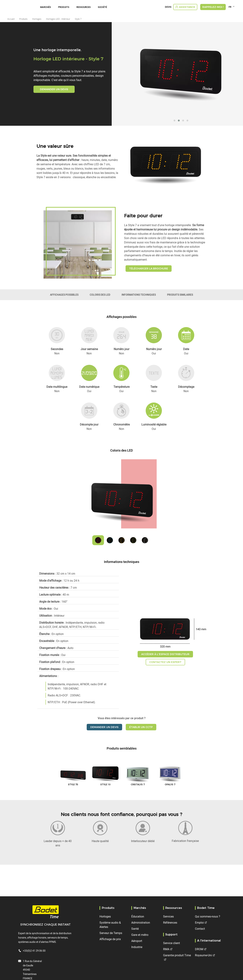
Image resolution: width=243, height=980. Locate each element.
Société (102, 7)
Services (168, 916)
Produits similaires (180, 295)
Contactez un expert (165, 662)
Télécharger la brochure (149, 269)
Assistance (187, 7)
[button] (174, 121)
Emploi (199, 923)
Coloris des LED (100, 295)
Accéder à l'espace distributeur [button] (165, 654)
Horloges (105, 916)
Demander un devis (54, 89)
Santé (135, 929)
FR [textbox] (230, 7)
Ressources (84, 7)
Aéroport (137, 941)
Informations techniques (139, 295)
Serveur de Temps (111, 933)
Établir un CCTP (141, 727)
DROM (199, 949)
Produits (64, 7)
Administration (141, 923)
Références (170, 923)
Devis (168, 7)
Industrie (137, 947)
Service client (172, 943)
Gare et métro (140, 935)
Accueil (11, 19)
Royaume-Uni (203, 955)
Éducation (138, 916)
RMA (166, 949)
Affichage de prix (110, 939)
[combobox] (232, 7)
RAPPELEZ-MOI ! (213, 7)
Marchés (46, 7)
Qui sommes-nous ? (208, 916)
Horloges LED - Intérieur (58, 19)
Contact (200, 929)
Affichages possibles (64, 295)
